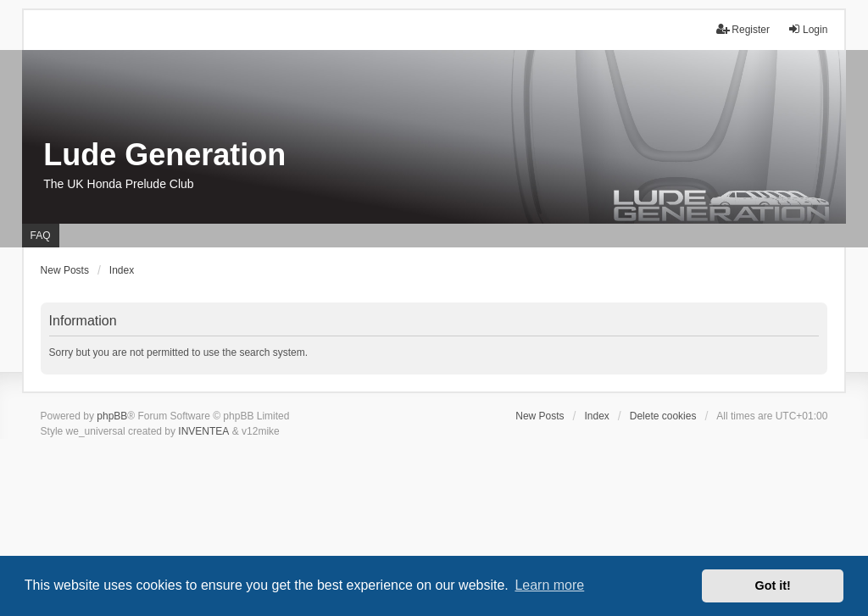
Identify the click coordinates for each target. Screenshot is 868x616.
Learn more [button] (549, 585)
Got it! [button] (773, 585)
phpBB (112, 416)
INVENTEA (203, 431)
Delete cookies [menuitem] (663, 416)
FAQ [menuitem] (41, 236)
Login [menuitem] (807, 29)
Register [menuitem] (743, 29)
